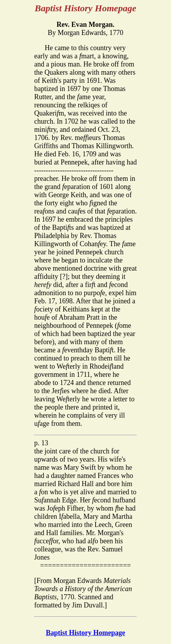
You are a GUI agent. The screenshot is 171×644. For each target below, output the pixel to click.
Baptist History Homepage (85, 633)
